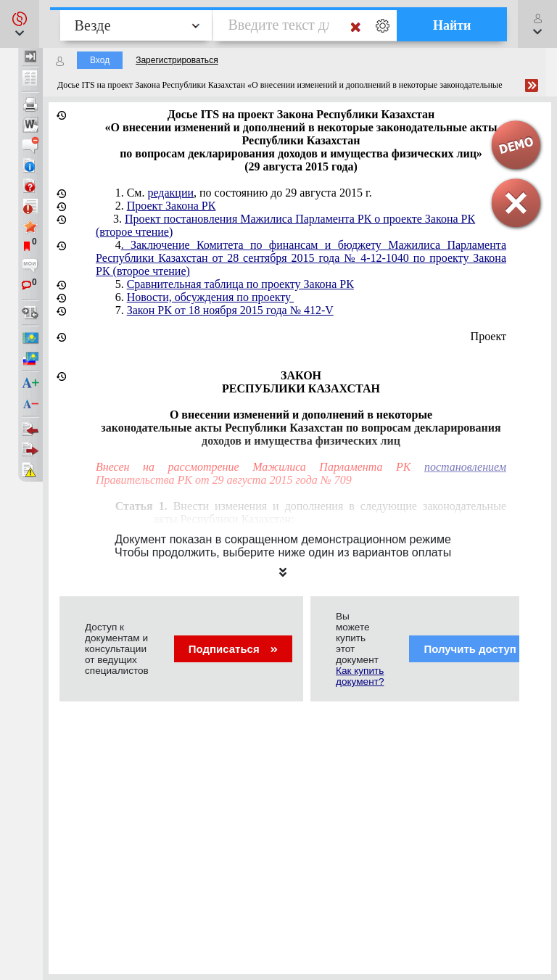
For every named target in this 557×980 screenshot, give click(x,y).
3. (285, 225)
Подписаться (233, 649)
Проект (488, 336)
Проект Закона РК (172, 206)
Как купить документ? (360, 676)
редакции (170, 193)
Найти (452, 25)
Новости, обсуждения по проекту (210, 297)
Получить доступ (479, 649)
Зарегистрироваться (177, 60)
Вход (100, 60)
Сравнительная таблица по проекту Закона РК (240, 284)
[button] (20, 24)
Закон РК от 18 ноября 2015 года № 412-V (230, 310)
